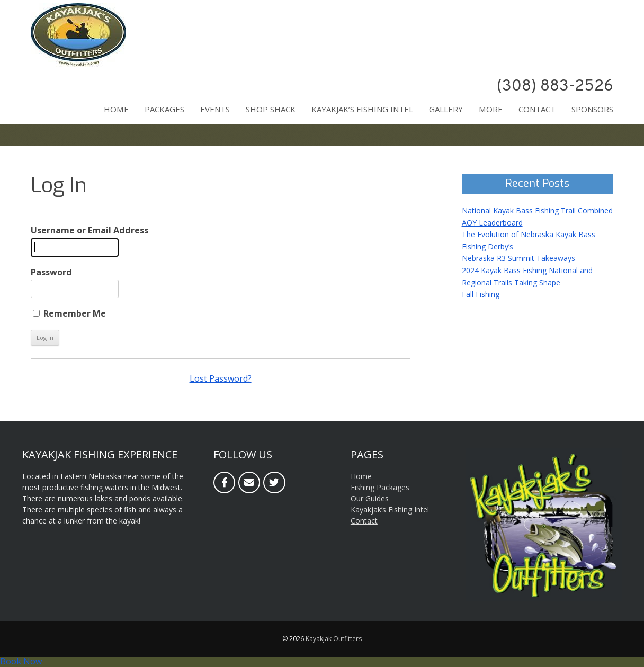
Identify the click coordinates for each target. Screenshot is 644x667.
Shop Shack (271, 109)
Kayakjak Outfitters (334, 639)
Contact (537, 109)
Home (116, 109)
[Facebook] (224, 483)
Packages (164, 109)
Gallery (446, 109)
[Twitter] (274, 483)
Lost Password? (221, 378)
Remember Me (69, 313)
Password (51, 272)
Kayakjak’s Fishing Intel (362, 109)
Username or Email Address (90, 230)
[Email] (249, 483)
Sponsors (592, 109)
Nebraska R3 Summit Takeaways (518, 258)
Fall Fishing (481, 294)
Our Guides (370, 498)
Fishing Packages (380, 487)
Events (215, 109)
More (491, 109)
